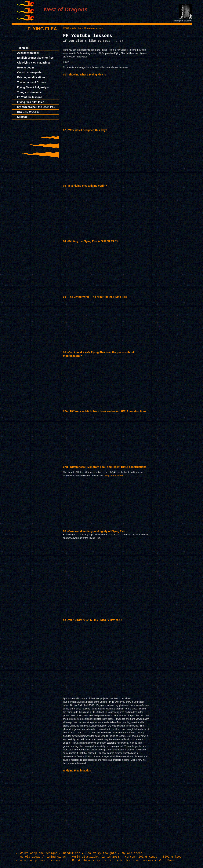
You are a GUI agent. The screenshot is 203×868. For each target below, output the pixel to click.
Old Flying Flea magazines (34, 63)
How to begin (26, 68)
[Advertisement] (175, 82)
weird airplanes (33, 860)
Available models (28, 53)
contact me (186, 21)
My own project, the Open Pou (36, 107)
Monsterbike (82, 860)
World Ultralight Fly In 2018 (95, 857)
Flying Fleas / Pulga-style (33, 87)
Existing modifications (31, 77)
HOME (66, 28)
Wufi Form (167, 860)
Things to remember (30, 92)
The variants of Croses (32, 82)
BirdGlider (72, 853)
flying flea (42, 29)
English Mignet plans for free (35, 58)
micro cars (145, 860)
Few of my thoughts (101, 853)
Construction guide (29, 72)
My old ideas (132, 853)
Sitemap (22, 117)
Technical (23, 48)
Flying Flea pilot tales (31, 102)
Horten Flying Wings (141, 857)
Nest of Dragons (66, 9)
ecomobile (59, 860)
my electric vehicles (113, 860)
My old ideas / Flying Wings (43, 857)
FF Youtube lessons (30, 97)
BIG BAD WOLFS (28, 112)
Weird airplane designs (39, 853)
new (176, 21)
